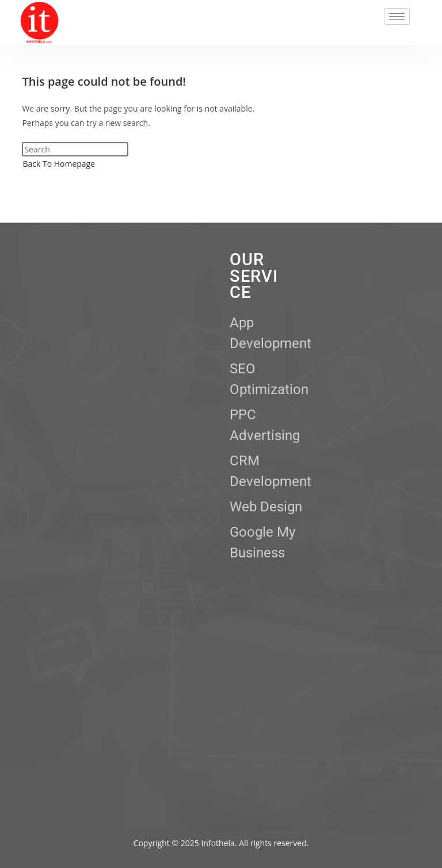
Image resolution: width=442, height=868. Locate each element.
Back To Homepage (59, 164)
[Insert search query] (75, 149)
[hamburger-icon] (397, 16)
